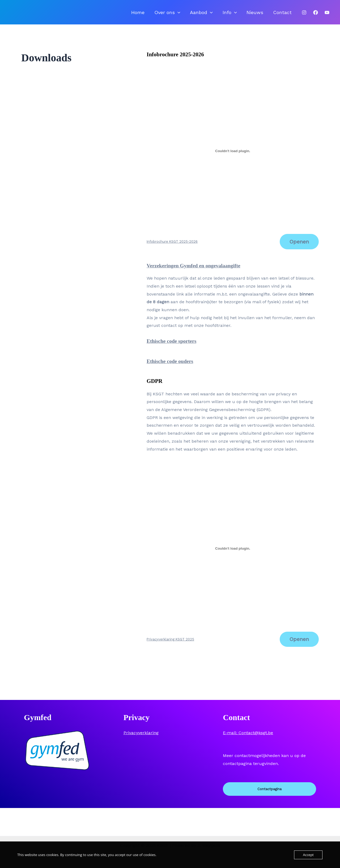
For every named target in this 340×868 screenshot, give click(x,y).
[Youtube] (327, 15)
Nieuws (262, 14)
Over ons (187, 14)
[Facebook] (316, 15)
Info (241, 14)
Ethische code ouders (172, 366)
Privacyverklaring (141, 739)
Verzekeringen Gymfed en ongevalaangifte (197, 271)
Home (162, 14)
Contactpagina (269, 795)
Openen (298, 246)
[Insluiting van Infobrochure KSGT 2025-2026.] (233, 155)
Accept (308, 855)
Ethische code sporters (173, 346)
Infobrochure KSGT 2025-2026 (172, 246)
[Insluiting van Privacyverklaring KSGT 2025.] (233, 554)
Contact (284, 14)
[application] (197, 14)
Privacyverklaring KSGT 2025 (170, 645)
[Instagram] (304, 15)
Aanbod (217, 14)
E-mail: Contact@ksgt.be (248, 739)
